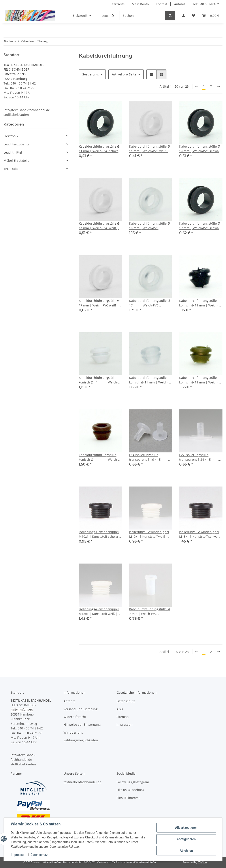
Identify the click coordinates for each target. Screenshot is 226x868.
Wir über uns (73, 732)
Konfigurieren (186, 839)
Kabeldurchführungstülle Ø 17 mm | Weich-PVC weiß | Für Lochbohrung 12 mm (99, 303)
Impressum (19, 855)
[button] (184, 16)
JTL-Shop (203, 862)
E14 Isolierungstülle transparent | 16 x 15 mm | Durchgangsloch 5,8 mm (150, 457)
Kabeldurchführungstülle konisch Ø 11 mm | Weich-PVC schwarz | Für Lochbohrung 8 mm (199, 303)
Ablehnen (186, 851)
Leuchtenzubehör (17, 144)
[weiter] (218, 86)
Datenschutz (39, 855)
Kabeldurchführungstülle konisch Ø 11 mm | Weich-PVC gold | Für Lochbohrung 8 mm (200, 380)
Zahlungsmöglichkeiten (81, 740)
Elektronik (11, 136)
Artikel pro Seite (124, 74)
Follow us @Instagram (133, 782)
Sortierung (90, 74)
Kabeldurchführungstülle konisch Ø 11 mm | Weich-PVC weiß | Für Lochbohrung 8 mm (100, 380)
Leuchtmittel (13, 152)
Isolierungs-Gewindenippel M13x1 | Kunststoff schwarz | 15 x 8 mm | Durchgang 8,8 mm (201, 534)
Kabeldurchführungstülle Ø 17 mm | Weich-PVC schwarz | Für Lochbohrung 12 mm (200, 226)
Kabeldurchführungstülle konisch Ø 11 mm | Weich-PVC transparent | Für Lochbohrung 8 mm (149, 380)
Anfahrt (180, 4)
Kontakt (161, 4)
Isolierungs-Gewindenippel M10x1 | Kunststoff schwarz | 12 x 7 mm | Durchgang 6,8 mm (100, 534)
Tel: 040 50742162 (206, 4)
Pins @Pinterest (128, 798)
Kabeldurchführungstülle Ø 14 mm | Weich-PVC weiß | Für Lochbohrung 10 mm (99, 226)
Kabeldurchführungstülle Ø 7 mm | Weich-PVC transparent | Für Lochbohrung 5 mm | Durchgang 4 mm (150, 612)
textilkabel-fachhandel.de (82, 782)
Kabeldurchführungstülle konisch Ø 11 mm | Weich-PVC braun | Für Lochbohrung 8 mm (98, 457)
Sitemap (123, 717)
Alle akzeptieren (186, 828)
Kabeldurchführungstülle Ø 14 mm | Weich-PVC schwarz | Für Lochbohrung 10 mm (200, 149)
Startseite (118, 4)
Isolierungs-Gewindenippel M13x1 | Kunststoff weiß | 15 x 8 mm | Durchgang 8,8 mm (99, 612)
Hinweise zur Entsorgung (82, 724)
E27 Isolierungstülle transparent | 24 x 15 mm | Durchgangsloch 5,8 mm (200, 457)
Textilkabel (11, 169)
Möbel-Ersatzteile (16, 161)
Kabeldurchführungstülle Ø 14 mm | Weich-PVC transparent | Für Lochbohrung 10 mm (150, 226)
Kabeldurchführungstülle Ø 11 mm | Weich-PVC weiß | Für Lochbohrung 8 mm (150, 149)
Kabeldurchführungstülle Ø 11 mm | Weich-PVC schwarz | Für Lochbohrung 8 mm (100, 149)
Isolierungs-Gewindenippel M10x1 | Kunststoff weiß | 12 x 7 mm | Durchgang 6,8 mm (149, 534)
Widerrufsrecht (75, 717)
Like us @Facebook (130, 790)
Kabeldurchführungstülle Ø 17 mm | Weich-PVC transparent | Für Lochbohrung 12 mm (150, 303)
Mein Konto (140, 4)
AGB (120, 709)
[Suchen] (142, 16)
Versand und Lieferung (81, 709)
